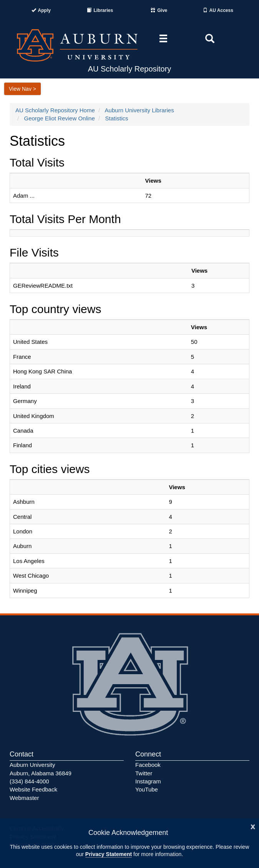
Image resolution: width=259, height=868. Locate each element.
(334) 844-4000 (29, 781)
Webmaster (24, 798)
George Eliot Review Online (60, 118)
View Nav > (22, 89)
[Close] (253, 826)
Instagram (148, 781)
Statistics (116, 118)
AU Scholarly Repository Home (55, 110)
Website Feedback (33, 789)
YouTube (147, 789)
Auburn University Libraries (139, 110)
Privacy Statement (109, 854)
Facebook (148, 765)
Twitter (144, 773)
